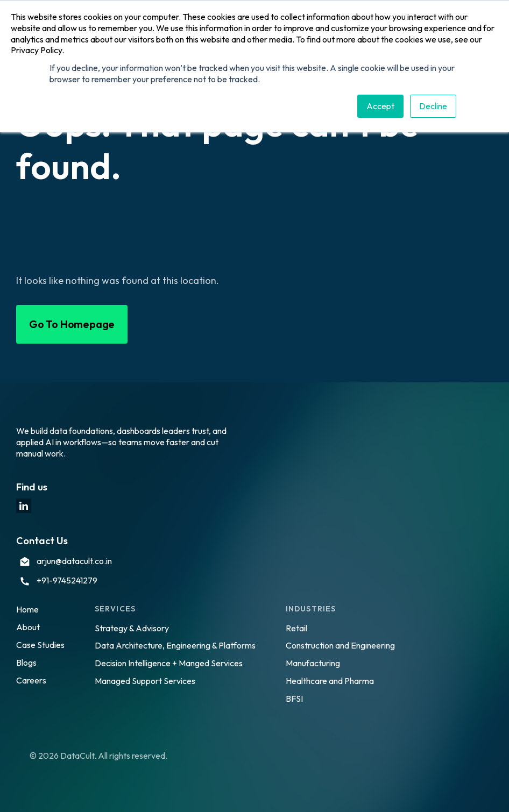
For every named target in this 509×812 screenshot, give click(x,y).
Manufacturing (313, 663)
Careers (31, 680)
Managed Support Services (145, 681)
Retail (296, 628)
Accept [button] (380, 106)
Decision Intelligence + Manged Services (169, 663)
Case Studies (40, 645)
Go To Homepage (72, 324)
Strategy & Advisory (132, 628)
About (28, 627)
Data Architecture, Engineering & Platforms (175, 645)
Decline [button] (433, 106)
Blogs (26, 663)
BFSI (294, 699)
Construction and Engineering (340, 645)
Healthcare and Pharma (330, 681)
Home (27, 609)
